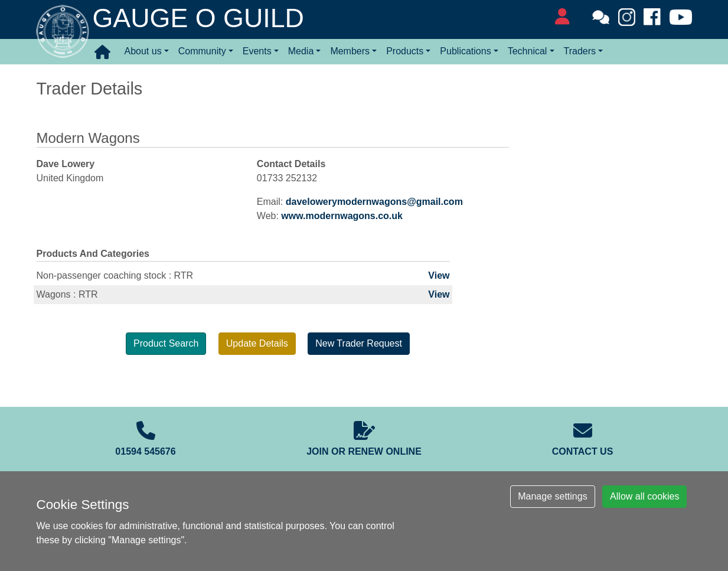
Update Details (257, 343)
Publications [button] (465, 51)
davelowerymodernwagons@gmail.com (374, 202)
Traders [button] (580, 51)
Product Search (166, 343)
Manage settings (552, 496)
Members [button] (350, 51)
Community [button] (202, 51)
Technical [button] (528, 51)
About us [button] (143, 51)
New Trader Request (359, 343)
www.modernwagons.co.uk (342, 216)
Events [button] (257, 51)
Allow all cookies (644, 496)
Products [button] (405, 51)
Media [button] (301, 51)
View (439, 275)
